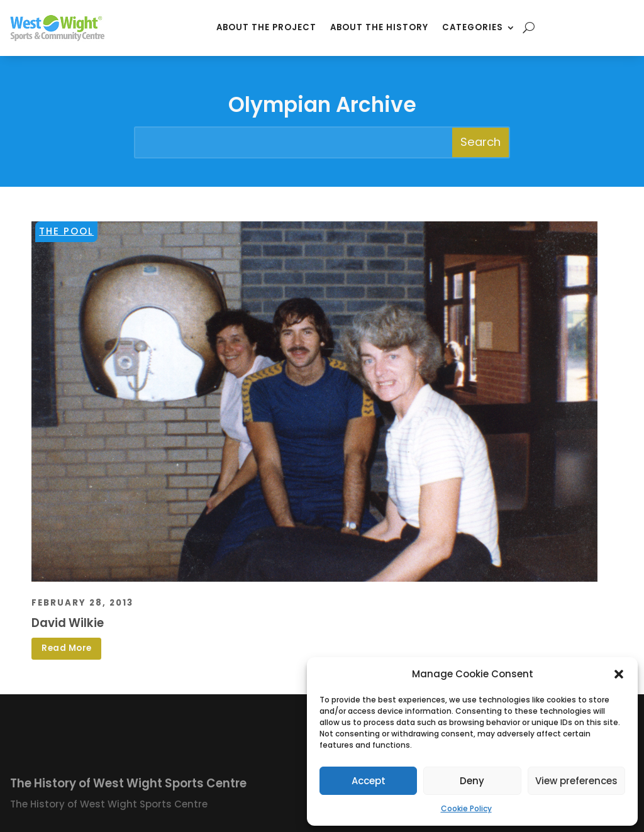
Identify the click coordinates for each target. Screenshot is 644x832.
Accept (369, 781)
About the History (379, 27)
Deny (472, 781)
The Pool (66, 231)
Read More (67, 648)
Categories (473, 27)
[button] (619, 674)
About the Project (266, 27)
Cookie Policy (466, 808)
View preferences (576, 781)
